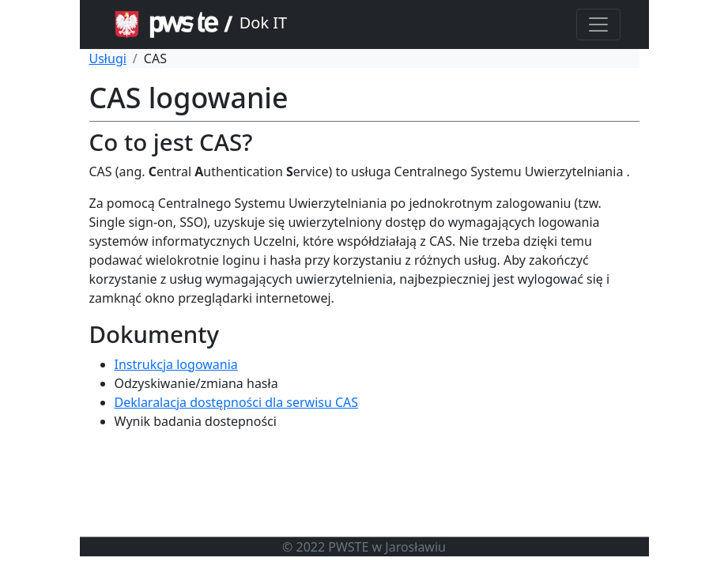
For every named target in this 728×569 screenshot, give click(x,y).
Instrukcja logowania (176, 364)
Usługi (108, 58)
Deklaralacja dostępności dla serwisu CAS (237, 402)
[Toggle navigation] (598, 24)
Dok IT (198, 24)
